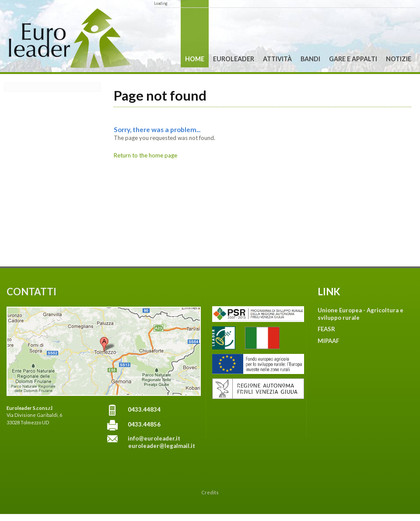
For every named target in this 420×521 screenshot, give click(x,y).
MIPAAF (328, 341)
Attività (277, 59)
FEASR (326, 329)
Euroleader (234, 59)
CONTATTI (31, 292)
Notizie (399, 59)
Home (195, 59)
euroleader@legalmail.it (162, 446)
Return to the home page (145, 155)
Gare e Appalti (353, 59)
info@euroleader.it (154, 438)
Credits (210, 492)
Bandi (310, 59)
